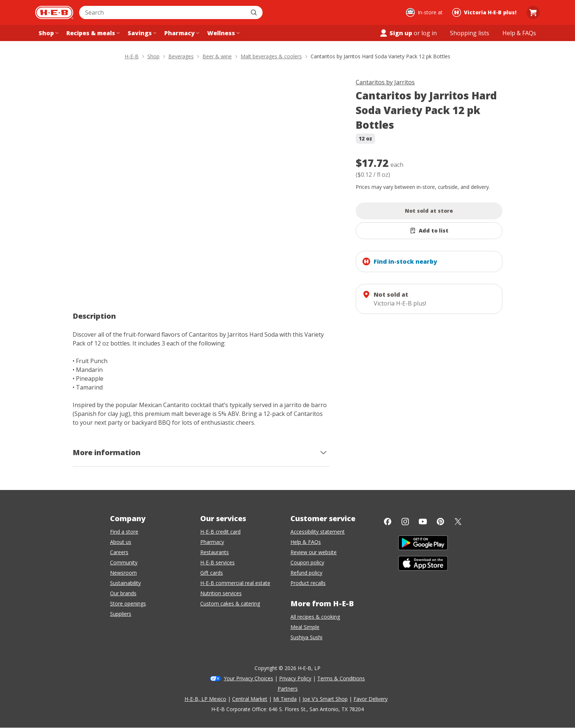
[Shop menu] (48, 33)
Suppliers (121, 614)
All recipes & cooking (315, 617)
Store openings (128, 603)
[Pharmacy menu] (181, 33)
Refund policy (306, 573)
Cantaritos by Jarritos (385, 82)
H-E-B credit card (220, 532)
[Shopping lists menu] (470, 33)
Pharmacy (212, 542)
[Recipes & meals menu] (92, 33)
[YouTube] (423, 522)
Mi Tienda (285, 699)
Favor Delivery (371, 699)
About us (121, 542)
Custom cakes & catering (230, 603)
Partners (288, 689)
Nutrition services (221, 593)
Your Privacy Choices (248, 678)
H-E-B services (217, 562)
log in (429, 33)
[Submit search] (254, 12)
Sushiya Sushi (306, 637)
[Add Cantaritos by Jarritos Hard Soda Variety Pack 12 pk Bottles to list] (429, 231)
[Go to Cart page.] (533, 12)
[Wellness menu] (223, 33)
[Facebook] (388, 522)
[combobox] (163, 12)
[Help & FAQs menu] (519, 33)
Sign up (396, 33)
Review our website (314, 552)
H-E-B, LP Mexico (205, 699)
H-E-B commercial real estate (235, 583)
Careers (119, 552)
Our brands (123, 593)
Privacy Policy (295, 678)
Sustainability (125, 583)
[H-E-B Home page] (54, 12)
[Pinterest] (440, 522)
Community (124, 562)
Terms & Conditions (341, 678)
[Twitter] (458, 522)
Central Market (250, 699)
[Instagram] (405, 522)
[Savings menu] (141, 33)
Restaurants (215, 552)
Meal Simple (305, 627)
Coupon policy (307, 562)
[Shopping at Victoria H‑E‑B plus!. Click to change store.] (485, 12)
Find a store (124, 532)
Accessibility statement (318, 532)
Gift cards (212, 573)
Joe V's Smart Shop (325, 699)
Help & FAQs (306, 542)
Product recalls (308, 583)
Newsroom (123, 573)
